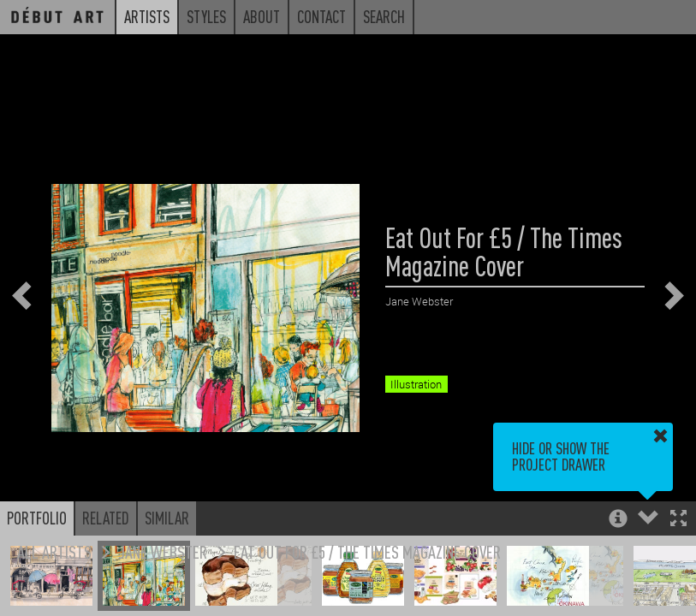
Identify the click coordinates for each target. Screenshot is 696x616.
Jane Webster (163, 551)
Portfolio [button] (37, 518)
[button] (678, 520)
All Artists (54, 551)
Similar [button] (167, 518)
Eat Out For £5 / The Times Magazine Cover (367, 551)
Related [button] (106, 518)
